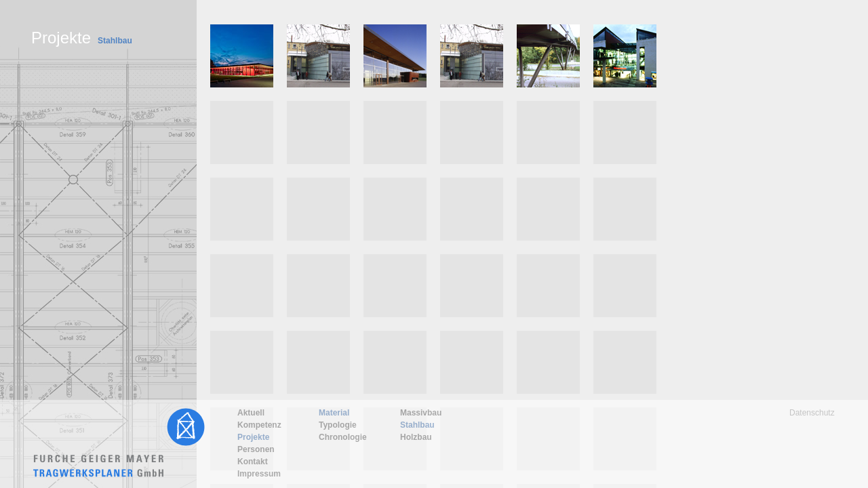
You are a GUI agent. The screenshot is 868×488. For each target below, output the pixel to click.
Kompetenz (259, 425)
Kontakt (253, 462)
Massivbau (421, 413)
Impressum (259, 474)
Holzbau (416, 437)
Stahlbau (417, 425)
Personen (256, 449)
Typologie (338, 425)
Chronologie (343, 437)
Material (334, 413)
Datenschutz (812, 413)
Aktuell (251, 413)
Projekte (253, 437)
